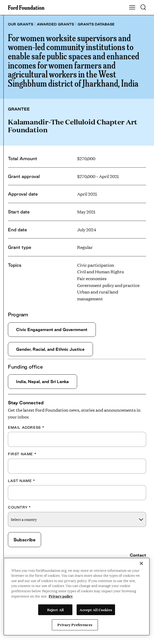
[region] (77, 597)
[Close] (141, 563)
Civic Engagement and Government (52, 329)
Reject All (55, 610)
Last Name (22, 481)
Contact (138, 555)
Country (19, 507)
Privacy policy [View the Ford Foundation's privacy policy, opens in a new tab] (61, 596)
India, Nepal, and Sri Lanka (43, 381)
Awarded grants (55, 24)
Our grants (21, 24)
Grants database (96, 24)
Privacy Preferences (75, 625)
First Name (22, 454)
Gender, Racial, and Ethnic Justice (51, 349)
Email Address (26, 427)
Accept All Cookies (96, 610)
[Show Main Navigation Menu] (132, 8)
